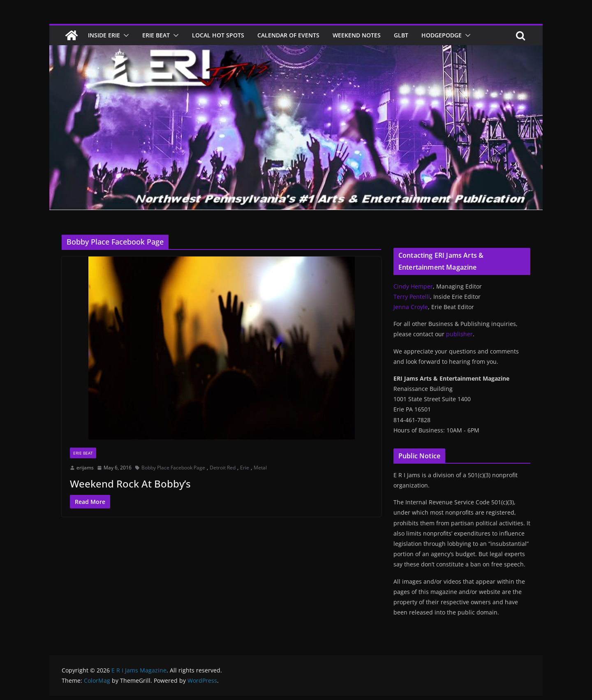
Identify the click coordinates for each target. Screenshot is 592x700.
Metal (260, 468)
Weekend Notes (357, 35)
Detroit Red (223, 468)
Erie (245, 468)
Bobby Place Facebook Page (173, 468)
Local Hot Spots (218, 35)
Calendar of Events (288, 35)
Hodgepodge (442, 35)
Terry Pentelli (412, 297)
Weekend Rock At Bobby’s (130, 484)
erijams (85, 468)
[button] (125, 35)
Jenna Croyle (411, 307)
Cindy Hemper (413, 286)
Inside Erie (104, 35)
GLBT (401, 35)
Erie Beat (156, 35)
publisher (459, 334)
